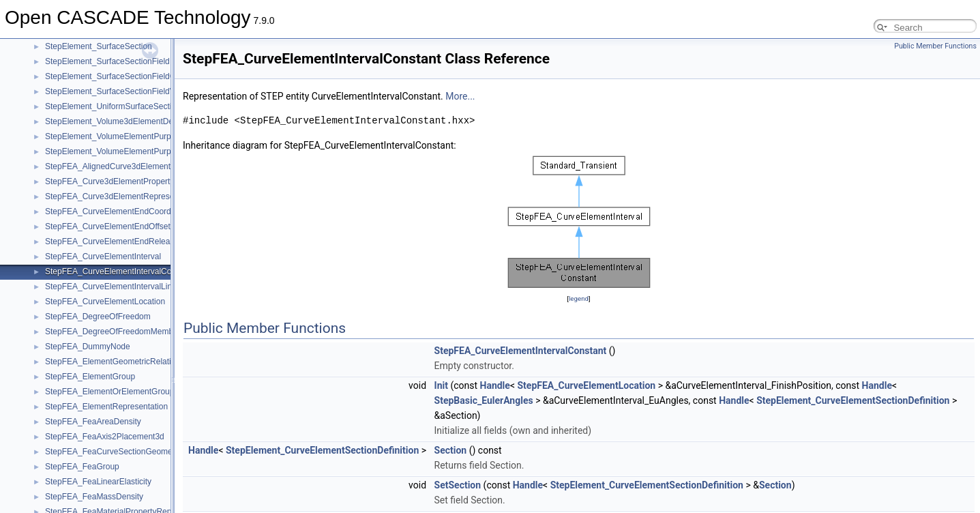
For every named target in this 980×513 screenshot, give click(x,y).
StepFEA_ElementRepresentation (106, 407)
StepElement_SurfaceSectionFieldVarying (121, 91)
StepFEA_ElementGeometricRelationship (120, 362)
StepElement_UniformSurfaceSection (113, 106)
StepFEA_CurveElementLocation (105, 302)
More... (460, 96)
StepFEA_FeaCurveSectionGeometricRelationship (137, 452)
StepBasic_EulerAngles (484, 400)
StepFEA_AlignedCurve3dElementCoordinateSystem (142, 166)
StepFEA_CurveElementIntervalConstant (119, 272)
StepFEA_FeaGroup (82, 467)
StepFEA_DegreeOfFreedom (98, 317)
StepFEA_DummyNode (88, 347)
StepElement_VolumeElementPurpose (115, 136)
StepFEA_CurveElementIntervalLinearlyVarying (131, 287)
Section (451, 450)
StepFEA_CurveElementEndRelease (112, 241)
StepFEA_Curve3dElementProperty (109, 181)
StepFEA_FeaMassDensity (94, 497)
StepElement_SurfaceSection (99, 46)
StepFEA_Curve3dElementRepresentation (122, 196)
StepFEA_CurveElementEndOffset (108, 226)
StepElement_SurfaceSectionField (107, 61)
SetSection (458, 485)
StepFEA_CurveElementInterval (103, 256)
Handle (495, 385)
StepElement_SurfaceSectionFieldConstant (124, 76)
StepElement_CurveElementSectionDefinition (853, 400)
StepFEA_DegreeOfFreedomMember (113, 332)
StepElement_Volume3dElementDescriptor (122, 121)
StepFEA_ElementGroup (90, 377)
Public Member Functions (935, 46)
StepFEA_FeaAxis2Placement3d (105, 437)
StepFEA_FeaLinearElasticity (98, 482)
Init (441, 385)
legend (579, 298)
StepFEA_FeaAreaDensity (93, 422)
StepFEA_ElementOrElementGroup (109, 392)
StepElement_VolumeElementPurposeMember (130, 151)
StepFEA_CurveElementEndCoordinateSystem (131, 211)
